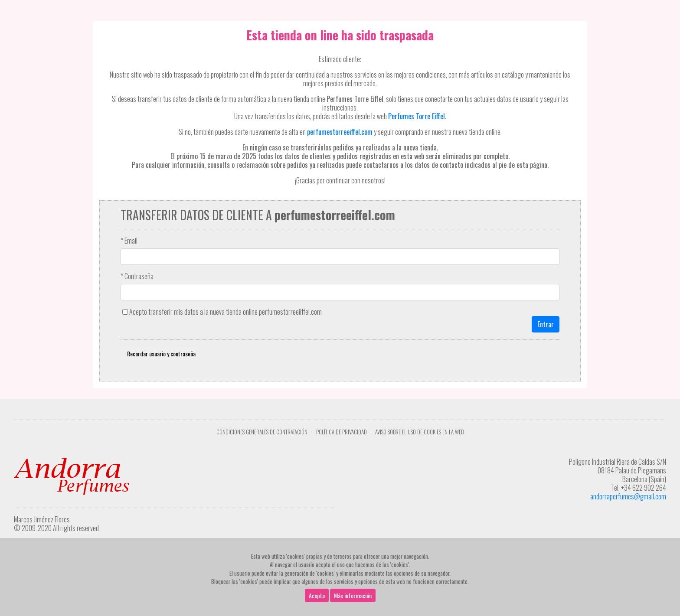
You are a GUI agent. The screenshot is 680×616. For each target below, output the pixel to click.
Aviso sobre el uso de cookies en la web (419, 432)
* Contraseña (137, 276)
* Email (129, 241)
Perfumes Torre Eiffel (417, 116)
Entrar (546, 324)
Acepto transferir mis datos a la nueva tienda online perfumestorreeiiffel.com (226, 312)
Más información (353, 595)
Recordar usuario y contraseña (160, 354)
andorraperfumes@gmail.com (628, 496)
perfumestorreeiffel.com (340, 132)
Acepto (317, 595)
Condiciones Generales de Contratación (262, 432)
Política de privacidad (342, 432)
